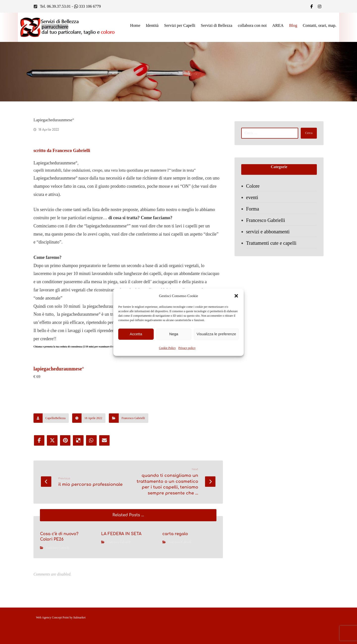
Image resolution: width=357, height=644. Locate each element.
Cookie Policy (167, 348)
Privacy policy (187, 348)
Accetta (136, 334)
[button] (236, 296)
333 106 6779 (88, 7)
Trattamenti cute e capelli (272, 246)
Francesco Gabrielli (133, 448)
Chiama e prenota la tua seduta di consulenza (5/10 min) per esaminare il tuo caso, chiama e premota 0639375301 (128, 371)
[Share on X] (52, 470)
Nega (174, 334)
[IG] (320, 6)
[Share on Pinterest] (66, 470)
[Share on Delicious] (79, 470)
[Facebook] (312, 6)
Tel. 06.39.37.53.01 (55, 7)
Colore (254, 189)
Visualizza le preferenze (216, 334)
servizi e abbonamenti (269, 235)
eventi (253, 201)
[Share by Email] (106, 470)
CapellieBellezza (55, 448)
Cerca (307, 135)
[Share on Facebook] (39, 470)
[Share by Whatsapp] (92, 470)
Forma (253, 212)
